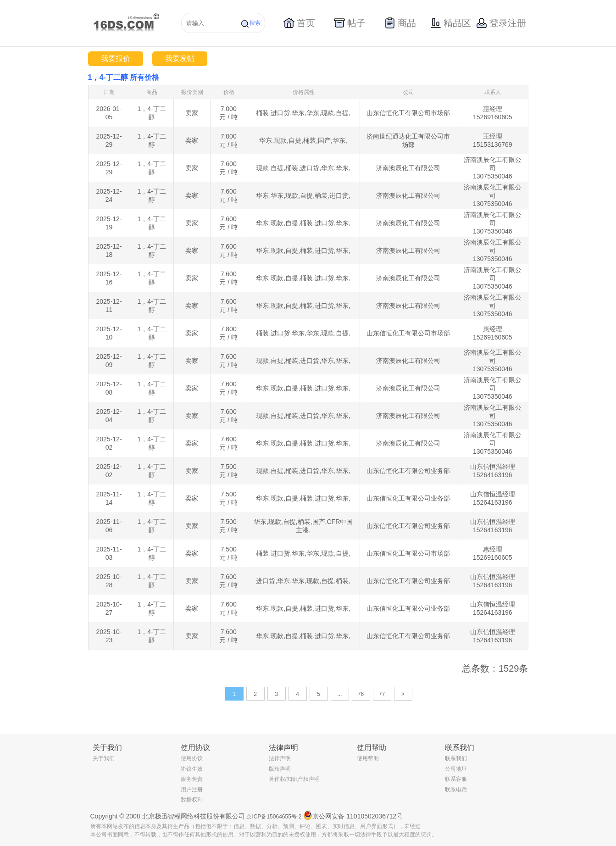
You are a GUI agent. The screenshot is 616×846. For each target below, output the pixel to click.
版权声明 (280, 769)
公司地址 (456, 769)
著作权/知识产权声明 (294, 779)
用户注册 (192, 790)
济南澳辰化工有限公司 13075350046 (493, 168)
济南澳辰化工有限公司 (408, 168)
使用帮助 (368, 758)
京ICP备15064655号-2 (274, 817)
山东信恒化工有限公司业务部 (408, 471)
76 (361, 694)
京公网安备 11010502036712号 (353, 815)
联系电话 (456, 790)
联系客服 (456, 779)
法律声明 (280, 758)
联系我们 (456, 758)
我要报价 (116, 58)
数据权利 (192, 800)
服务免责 (192, 779)
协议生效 (192, 769)
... (339, 694)
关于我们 (104, 758)
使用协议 (192, 758)
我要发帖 (180, 58)
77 (382, 694)
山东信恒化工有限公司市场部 (408, 113)
